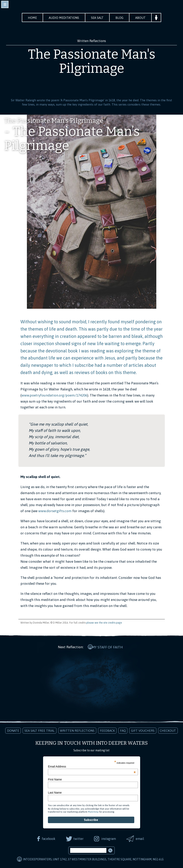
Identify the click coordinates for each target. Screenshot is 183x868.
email (140, 838)
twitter (78, 838)
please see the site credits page (104, 623)
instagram (109, 838)
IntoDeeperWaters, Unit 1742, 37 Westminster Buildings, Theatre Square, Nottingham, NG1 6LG (93, 859)
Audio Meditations (63, 18)
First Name (55, 779)
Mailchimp (93, 811)
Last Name (55, 792)
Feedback (107, 730)
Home (31, 18)
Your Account (158, 18)
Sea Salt (98, 18)
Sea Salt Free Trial (40, 730)
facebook (48, 838)
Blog (121, 18)
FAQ (123, 730)
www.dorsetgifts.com (55, 511)
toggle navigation (5, 4)
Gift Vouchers (143, 730)
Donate (13, 730)
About (142, 18)
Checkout (168, 730)
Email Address (92, 766)
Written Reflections (77, 730)
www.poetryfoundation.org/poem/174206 (54, 395)
